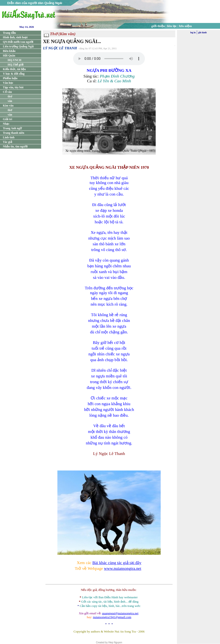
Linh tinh (9, 137)
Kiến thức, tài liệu (14, 69)
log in (193, 33)
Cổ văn (7, 92)
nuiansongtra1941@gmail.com (112, 617)
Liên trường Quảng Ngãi (18, 46)
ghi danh (202, 33)
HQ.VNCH (14, 60)
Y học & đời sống (14, 74)
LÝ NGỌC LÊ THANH (60, 48)
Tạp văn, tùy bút (13, 87)
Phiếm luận (10, 78)
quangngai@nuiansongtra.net (120, 613)
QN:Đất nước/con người (18, 42)
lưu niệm (186, 26)
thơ (10, 96)
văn (10, 101)
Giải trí (8, 119)
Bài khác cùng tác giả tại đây (117, 563)
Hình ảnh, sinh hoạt (15, 37)
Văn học (8, 83)
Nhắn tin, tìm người (15, 146)
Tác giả (8, 142)
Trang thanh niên (14, 133)
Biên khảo (9, 51)
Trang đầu (9, 33)
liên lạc (172, 26)
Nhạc (6, 124)
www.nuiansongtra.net (123, 568)
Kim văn (8, 106)
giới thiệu (158, 26)
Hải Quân (9, 56)
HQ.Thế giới (16, 65)
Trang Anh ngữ (12, 128)
